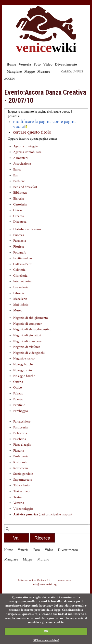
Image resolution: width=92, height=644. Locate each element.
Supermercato (23, 480)
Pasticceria (20, 427)
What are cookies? (46, 640)
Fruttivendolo (23, 258)
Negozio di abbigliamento (31, 318)
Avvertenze (64, 580)
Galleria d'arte (23, 264)
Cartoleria (20, 204)
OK (46, 631)
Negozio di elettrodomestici (32, 329)
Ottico (18, 388)
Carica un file (72, 72)
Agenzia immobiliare (27, 152)
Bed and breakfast (25, 187)
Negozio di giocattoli (27, 335)
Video (48, 64)
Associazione (22, 164)
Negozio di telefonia (27, 347)
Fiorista (19, 247)
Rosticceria (21, 468)
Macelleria (20, 299)
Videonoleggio (23, 509)
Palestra (18, 399)
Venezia (25, 64)
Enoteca (19, 235)
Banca (17, 169)
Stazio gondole (23, 474)
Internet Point (22, 281)
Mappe (30, 72)
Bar (16, 175)
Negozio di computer (27, 324)
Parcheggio (21, 411)
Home (11, 64)
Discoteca (20, 222)
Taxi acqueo (21, 491)
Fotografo (20, 253)
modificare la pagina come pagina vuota (45, 124)
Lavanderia (21, 287)
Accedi (9, 79)
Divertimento (66, 64)
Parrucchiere (22, 422)
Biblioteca (20, 193)
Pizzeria (19, 451)
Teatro (18, 497)
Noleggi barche (23, 364)
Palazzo (18, 393)
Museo (18, 310)
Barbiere (19, 181)
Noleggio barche (24, 376)
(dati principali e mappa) (42, 514)
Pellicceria (20, 433)
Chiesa (18, 210)
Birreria (19, 199)
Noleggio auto (23, 370)
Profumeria (21, 456)
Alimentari (20, 158)
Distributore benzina (27, 229)
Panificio (19, 405)
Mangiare (14, 72)
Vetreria (19, 503)
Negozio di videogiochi (29, 353)
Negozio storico (24, 358)
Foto (37, 64)
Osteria (18, 382)
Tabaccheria (21, 485)
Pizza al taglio (22, 445)
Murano (44, 72)
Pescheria (20, 439)
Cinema (19, 216)
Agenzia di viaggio (26, 146)
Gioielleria (20, 276)
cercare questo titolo (32, 132)
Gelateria (19, 270)
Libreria (19, 293)
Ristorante (20, 462)
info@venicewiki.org (45, 584)
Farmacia (20, 241)
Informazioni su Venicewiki (34, 580)
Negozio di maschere (27, 341)
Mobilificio (21, 305)
